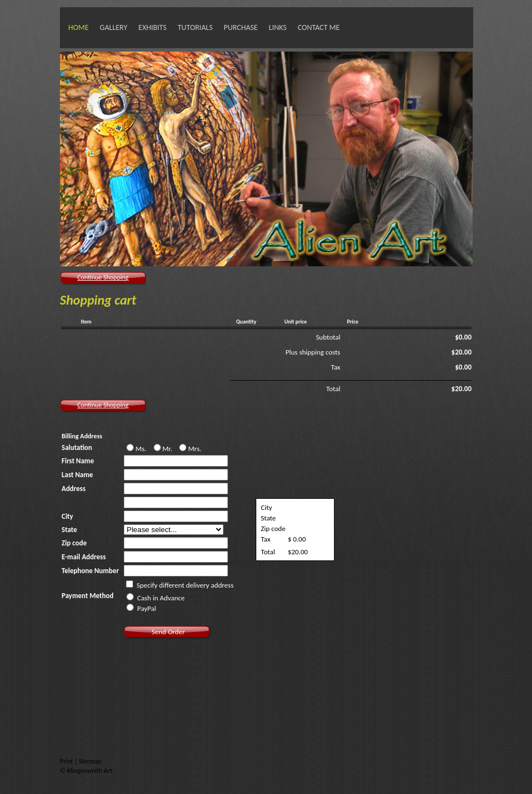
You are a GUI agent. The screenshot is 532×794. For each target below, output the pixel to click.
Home (78, 27)
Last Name (77, 475)
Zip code (74, 543)
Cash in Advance (156, 598)
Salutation (77, 447)
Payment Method (88, 596)
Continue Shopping (103, 277)
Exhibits (153, 27)
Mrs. (190, 448)
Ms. (137, 448)
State (69, 530)
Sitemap (90, 761)
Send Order (168, 632)
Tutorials (195, 27)
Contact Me (319, 27)
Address (74, 489)
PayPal (141, 608)
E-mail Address (84, 557)
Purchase (240, 27)
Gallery (114, 27)
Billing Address (82, 436)
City (67, 516)
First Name (78, 461)
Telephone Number (90, 571)
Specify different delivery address (185, 585)
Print (67, 761)
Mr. (164, 448)
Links (278, 27)
